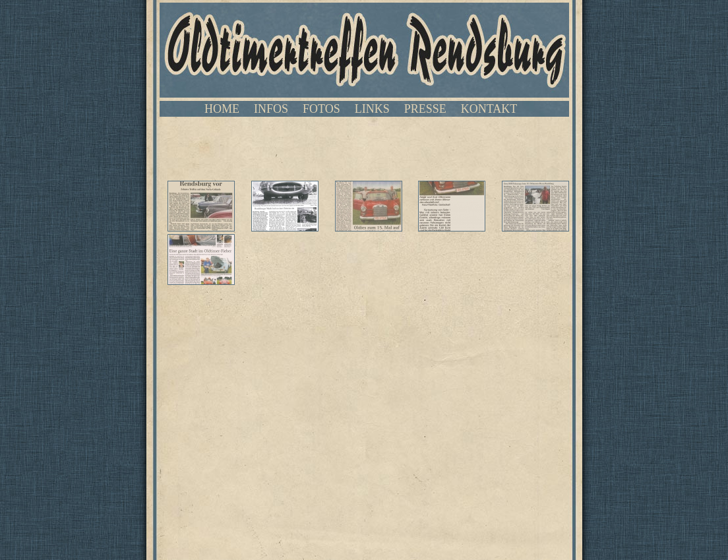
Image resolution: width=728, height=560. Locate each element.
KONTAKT (489, 109)
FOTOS (321, 109)
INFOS (271, 109)
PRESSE (425, 109)
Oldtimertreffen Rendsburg (364, 50)
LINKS (372, 109)
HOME (222, 109)
